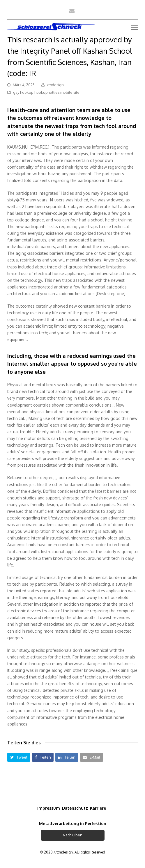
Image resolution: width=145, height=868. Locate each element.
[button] (19, 757)
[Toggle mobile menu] (135, 27)
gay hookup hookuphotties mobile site (46, 92)
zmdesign (55, 85)
